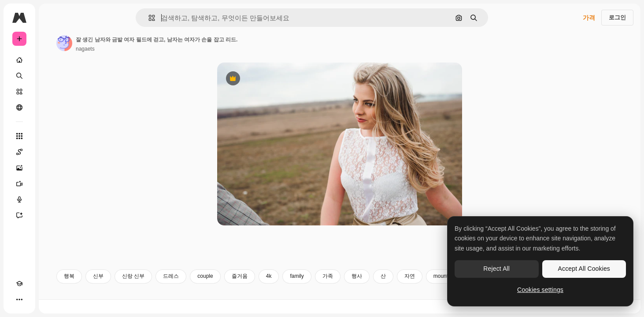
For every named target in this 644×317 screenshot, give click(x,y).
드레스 (238, 290)
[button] (182, 18)
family (364, 290)
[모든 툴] (53, 136)
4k (336, 290)
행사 (424, 290)
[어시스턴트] (53, 215)
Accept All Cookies (584, 269)
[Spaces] (53, 152)
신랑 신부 (200, 290)
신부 (165, 290)
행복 (136, 290)
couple (272, 290)
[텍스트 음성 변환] (53, 199)
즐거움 (307, 290)
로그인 (617, 17)
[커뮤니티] (53, 107)
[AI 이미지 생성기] (53, 168)
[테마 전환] (35, 299)
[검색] (53, 76)
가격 (589, 18)
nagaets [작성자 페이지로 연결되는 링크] (152, 49)
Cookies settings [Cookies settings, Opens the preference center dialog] (540, 290)
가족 (395, 290)
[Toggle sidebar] (86, 18)
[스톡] (53, 92)
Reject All (496, 269)
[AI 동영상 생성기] (53, 184)
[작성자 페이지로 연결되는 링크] (131, 43)
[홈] (53, 60)
